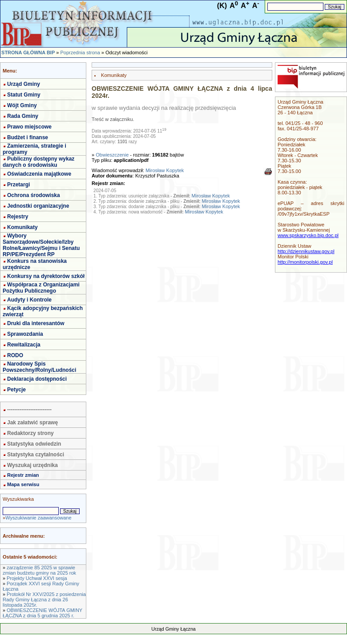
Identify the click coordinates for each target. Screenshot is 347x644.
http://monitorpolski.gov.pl (305, 262)
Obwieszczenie (112, 155)
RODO (15, 355)
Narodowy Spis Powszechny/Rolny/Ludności (39, 367)
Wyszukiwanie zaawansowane (38, 518)
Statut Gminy (24, 95)
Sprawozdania (25, 334)
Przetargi (18, 185)
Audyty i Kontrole (29, 300)
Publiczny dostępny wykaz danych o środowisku (38, 162)
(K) (222, 6)
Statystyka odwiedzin (34, 444)
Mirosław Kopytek (165, 170)
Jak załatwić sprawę (32, 423)
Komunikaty (22, 227)
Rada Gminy (23, 116)
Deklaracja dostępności (37, 379)
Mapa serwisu (23, 484)
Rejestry (18, 217)
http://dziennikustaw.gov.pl (306, 251)
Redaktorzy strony (30, 433)
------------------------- (29, 410)
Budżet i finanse (28, 137)
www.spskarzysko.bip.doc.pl (308, 235)
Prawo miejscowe (29, 127)
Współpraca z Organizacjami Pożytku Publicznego (41, 288)
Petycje (16, 390)
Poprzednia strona (80, 52)
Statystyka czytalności (36, 455)
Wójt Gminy (22, 105)
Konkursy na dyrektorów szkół (46, 276)
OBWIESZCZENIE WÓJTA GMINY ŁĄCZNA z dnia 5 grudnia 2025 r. (42, 613)
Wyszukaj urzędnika (32, 465)
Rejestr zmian (23, 475)
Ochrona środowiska (34, 195)
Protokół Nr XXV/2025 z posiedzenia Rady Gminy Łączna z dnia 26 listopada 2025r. (44, 600)
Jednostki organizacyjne (38, 206)
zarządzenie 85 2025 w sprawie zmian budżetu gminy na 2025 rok (39, 570)
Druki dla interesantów (36, 323)
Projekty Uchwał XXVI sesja (37, 578)
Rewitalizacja (24, 345)
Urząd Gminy (24, 84)
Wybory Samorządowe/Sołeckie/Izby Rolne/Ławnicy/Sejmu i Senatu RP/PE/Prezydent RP (41, 245)
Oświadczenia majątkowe (39, 174)
